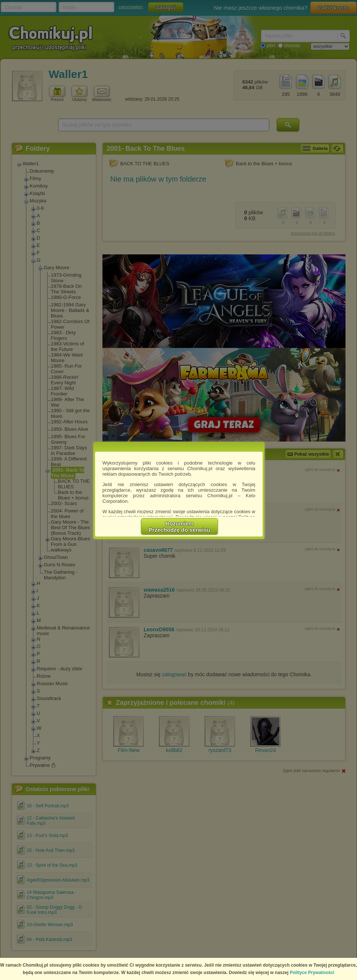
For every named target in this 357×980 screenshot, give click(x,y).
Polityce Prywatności (312, 973)
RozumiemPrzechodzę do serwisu (180, 527)
